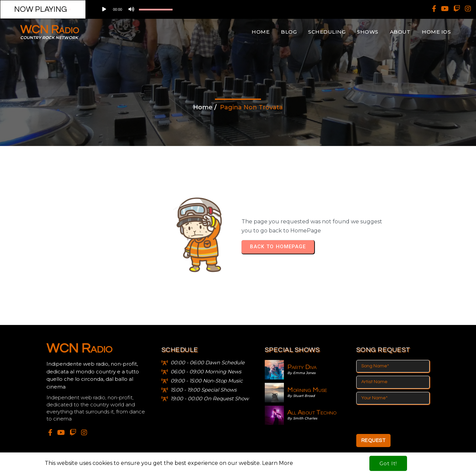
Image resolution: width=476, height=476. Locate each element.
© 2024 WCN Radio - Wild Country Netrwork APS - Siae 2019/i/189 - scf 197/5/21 (238, 468)
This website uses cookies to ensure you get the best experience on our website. (153, 454)
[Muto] (131, 9)
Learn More (278, 454)
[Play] (104, 9)
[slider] (156, 9)
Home (203, 107)
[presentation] (407, 419)
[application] (157, 9)
